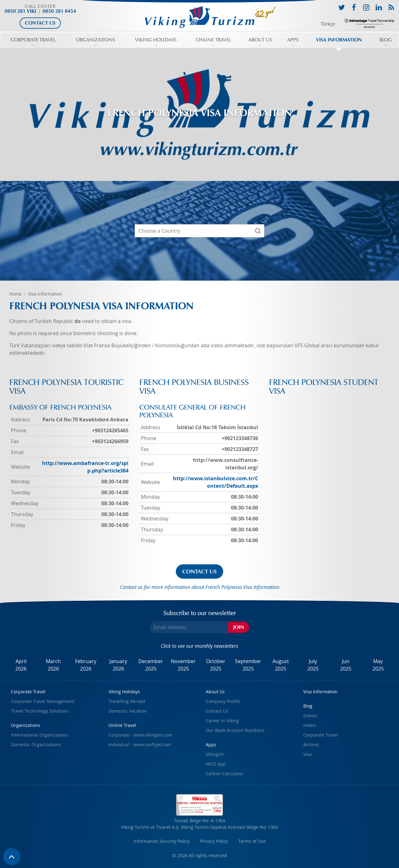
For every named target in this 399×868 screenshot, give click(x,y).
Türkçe (328, 24)
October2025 (216, 665)
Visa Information (45, 294)
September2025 (248, 665)
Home (15, 294)
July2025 (313, 665)
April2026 (21, 665)
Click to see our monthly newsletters (199, 646)
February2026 (86, 665)
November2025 (183, 665)
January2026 (118, 665)
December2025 (151, 665)
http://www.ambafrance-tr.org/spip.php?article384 (85, 467)
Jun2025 (346, 665)
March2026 (53, 665)
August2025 (281, 665)
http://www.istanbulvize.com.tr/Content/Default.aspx (216, 482)
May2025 (378, 665)
